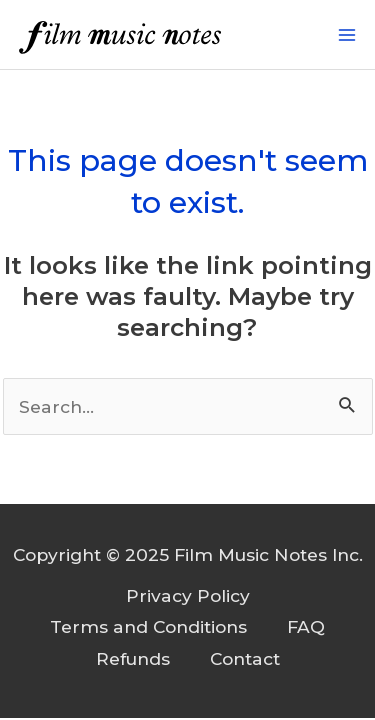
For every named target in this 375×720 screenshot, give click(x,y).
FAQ (306, 626)
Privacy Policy (188, 595)
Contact (245, 658)
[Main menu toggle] (347, 35)
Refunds (133, 658)
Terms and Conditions (148, 626)
